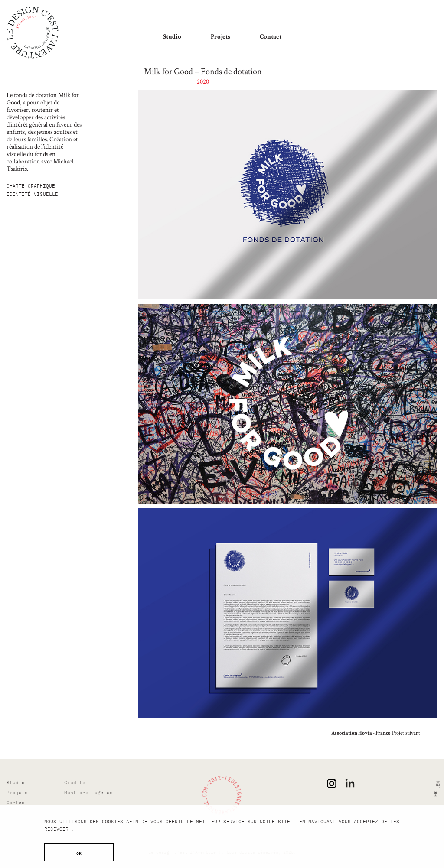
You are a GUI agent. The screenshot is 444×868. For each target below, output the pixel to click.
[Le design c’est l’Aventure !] (33, 33)
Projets (220, 37)
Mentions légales (88, 793)
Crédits (75, 783)
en (438, 784)
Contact (271, 37)
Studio (172, 37)
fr (434, 794)
